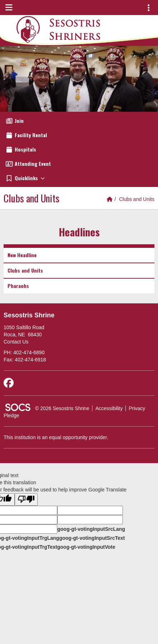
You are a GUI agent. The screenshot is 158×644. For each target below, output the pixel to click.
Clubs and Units (137, 199)
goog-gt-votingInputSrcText (92, 538)
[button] (79, 178)
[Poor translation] (26, 499)
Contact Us (16, 342)
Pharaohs (18, 286)
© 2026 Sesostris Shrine (62, 408)
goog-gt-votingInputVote (86, 547)
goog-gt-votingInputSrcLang (91, 529)
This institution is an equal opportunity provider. (56, 437)
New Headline (22, 255)
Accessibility (109, 408)
